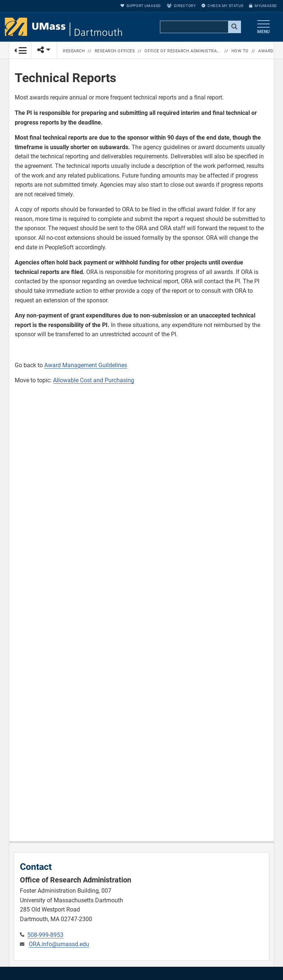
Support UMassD (141, 6)
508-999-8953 (45, 935)
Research (74, 51)
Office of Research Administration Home (183, 51)
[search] (200, 27)
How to (240, 51)
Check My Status (222, 6)
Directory (181, 6)
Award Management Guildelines (86, 365)
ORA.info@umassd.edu (59, 944)
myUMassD (263, 6)
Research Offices (115, 51)
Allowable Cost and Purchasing (94, 380)
